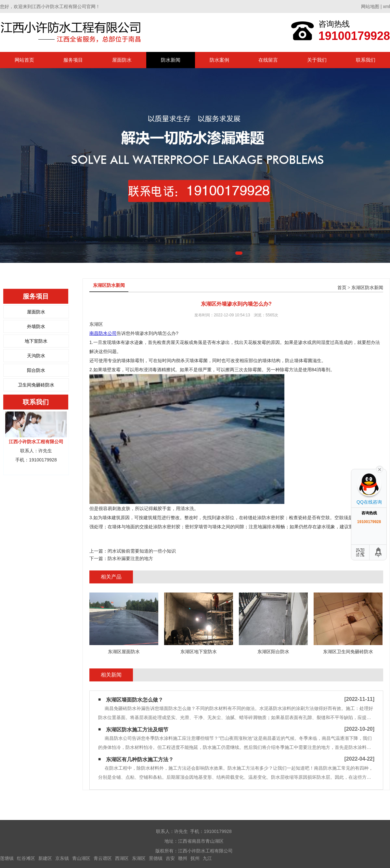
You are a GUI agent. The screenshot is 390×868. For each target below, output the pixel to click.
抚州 (195, 858)
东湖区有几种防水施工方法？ (140, 759)
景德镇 (156, 858)
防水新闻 (171, 60)
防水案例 (219, 60)
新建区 (45, 858)
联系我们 (366, 60)
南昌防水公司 (103, 333)
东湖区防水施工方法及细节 (137, 730)
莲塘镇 (7, 858)
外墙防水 (36, 326)
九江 (207, 858)
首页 (342, 288)
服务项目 (73, 60)
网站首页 (24, 60)
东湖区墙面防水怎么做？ (135, 700)
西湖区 (122, 858)
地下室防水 (36, 341)
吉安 (170, 858)
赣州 (183, 858)
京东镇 (62, 858)
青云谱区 (103, 858)
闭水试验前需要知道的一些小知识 (142, 551)
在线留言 (268, 60)
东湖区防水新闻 (367, 288)
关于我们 (317, 60)
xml (386, 6)
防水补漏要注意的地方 (130, 558)
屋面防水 (122, 60)
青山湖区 (81, 858)
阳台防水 (36, 370)
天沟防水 (36, 356)
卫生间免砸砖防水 (36, 385)
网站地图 (370, 6)
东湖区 (139, 858)
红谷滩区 (26, 858)
